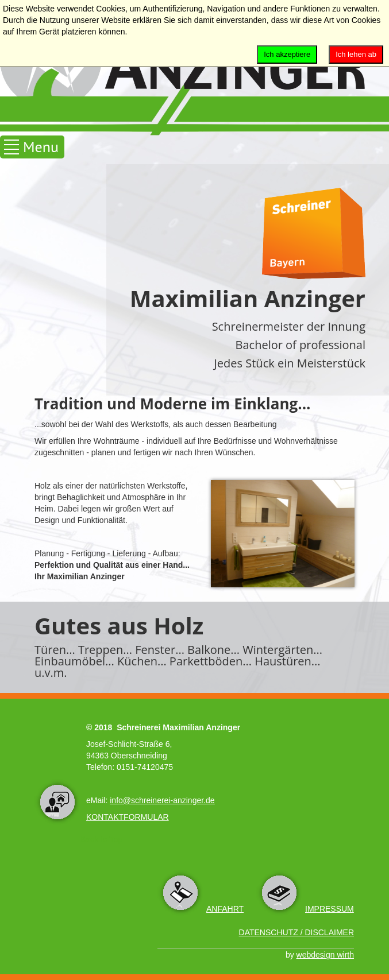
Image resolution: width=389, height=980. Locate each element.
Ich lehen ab (356, 54)
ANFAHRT (225, 909)
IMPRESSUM (330, 909)
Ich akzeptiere (287, 54)
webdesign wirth (325, 955)
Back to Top (101, 839)
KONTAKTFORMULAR (128, 817)
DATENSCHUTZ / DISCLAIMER (296, 932)
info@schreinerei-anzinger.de (162, 800)
